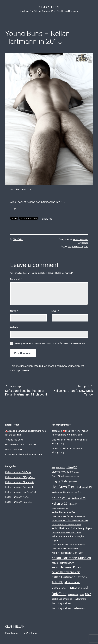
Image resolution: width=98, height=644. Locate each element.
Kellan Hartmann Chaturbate (20, 482)
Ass (70, 246)
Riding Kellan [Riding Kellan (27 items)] (73, 594)
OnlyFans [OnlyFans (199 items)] (59, 594)
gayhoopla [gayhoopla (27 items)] (73, 482)
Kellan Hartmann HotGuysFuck (21, 492)
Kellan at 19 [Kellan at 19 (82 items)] (84, 487)
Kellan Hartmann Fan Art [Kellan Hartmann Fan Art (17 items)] (60, 508)
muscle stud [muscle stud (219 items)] (78, 587)
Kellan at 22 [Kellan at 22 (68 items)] (74, 493)
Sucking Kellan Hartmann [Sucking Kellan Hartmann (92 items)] (68, 608)
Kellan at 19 (78, 246)
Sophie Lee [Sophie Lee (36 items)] (57, 599)
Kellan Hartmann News (17, 497)
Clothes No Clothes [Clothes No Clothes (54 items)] (62, 472)
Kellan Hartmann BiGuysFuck (20, 477)
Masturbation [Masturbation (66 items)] (72, 582)
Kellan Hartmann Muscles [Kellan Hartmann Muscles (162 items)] (71, 558)
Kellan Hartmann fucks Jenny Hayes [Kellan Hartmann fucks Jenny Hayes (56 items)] (72, 528)
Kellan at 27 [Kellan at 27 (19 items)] (73, 504)
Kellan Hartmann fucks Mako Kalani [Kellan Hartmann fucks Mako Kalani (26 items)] (66, 533)
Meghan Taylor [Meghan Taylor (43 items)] (59, 588)
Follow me (46, 219)
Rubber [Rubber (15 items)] (82, 595)
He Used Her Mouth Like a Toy (20, 445)
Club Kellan (49, 7)
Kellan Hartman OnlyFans (18, 472)
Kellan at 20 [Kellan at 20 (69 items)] (59, 492)
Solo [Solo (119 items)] (88, 594)
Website (14, 327)
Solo (86, 246)
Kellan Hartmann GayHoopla (20, 487)
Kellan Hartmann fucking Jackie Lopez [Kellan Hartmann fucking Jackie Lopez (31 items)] (69, 516)
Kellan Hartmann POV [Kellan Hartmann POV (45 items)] (63, 563)
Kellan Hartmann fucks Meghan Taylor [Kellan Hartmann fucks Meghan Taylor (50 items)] (68, 538)
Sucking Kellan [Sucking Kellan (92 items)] (61, 603)
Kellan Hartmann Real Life (18, 502)
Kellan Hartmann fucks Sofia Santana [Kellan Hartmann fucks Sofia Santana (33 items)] (68, 545)
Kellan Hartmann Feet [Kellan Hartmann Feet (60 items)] (64, 512)
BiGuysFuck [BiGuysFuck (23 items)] (61, 467)
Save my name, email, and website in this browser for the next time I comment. (50, 343)
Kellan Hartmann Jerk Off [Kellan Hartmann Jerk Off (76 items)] (67, 553)
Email (55, 311)
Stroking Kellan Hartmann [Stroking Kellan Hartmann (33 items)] (75, 599)
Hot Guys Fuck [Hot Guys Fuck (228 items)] (64, 487)
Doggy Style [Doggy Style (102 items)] (59, 481)
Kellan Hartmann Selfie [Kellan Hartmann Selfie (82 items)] (66, 572)
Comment (16, 279)
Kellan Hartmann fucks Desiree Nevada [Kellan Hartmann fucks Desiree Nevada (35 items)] (70, 520)
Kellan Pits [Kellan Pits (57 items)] (57, 582)
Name (14, 311)
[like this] (15, 209)
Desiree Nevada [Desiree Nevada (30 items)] (72, 477)
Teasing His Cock (14, 440)
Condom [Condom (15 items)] (76, 472)
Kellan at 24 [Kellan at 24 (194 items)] (61, 498)
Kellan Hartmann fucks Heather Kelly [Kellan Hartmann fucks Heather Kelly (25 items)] (66, 524)
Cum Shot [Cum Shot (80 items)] (58, 476)
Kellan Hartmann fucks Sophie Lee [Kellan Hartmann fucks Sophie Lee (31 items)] (67, 549)
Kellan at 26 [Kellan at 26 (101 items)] (59, 504)
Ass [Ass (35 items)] (53, 467)
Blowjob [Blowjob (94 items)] (72, 467)
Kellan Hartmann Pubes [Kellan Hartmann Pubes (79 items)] (66, 567)
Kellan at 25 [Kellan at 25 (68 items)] (79, 498)
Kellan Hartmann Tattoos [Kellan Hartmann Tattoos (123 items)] (69, 577)
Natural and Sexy (14, 450)
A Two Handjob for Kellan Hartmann (23, 454)
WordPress (31, 633)
